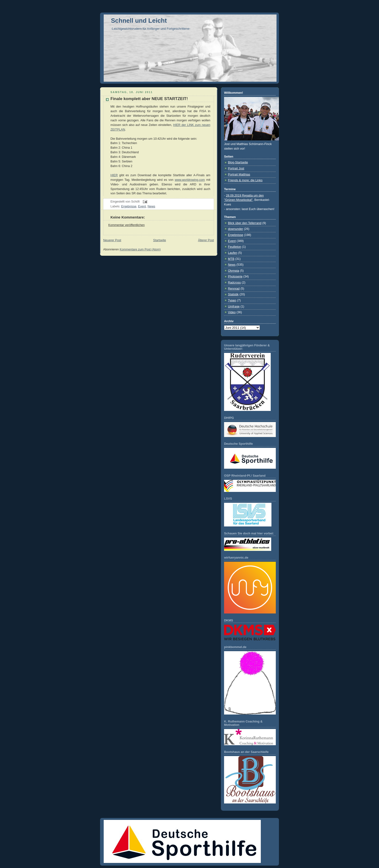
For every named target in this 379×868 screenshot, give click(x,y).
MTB (231, 259)
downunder (235, 229)
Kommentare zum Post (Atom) (140, 249)
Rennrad (234, 289)
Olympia (233, 271)
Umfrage (234, 306)
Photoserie (235, 277)
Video (232, 312)
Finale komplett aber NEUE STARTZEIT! (149, 99)
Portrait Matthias (239, 175)
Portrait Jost (236, 168)
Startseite (160, 240)
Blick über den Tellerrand (245, 223)
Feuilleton (235, 247)
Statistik (233, 294)
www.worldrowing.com (190, 180)
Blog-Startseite (238, 162)
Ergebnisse (129, 206)
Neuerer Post (112, 240)
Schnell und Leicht (139, 21)
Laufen (233, 253)
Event (142, 206)
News (152, 206)
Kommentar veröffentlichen (126, 225)
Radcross (234, 283)
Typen (232, 300)
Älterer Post (206, 240)
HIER (114, 175)
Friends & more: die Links (245, 180)
